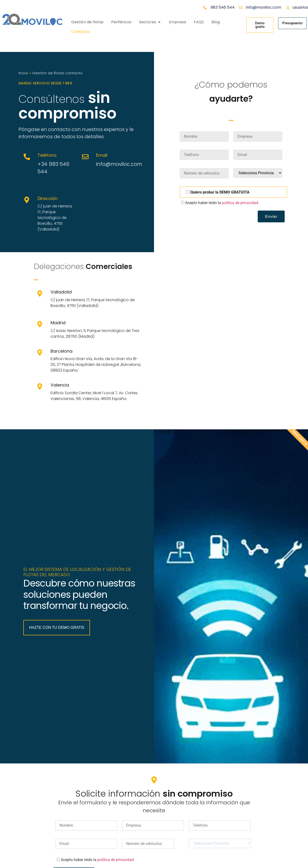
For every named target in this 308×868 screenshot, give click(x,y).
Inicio (23, 73)
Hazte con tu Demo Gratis (57, 656)
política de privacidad (240, 203)
